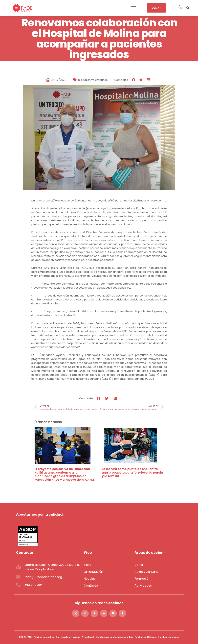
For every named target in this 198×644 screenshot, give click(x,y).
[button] (134, 8)
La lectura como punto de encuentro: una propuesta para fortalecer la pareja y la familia (132, 472)
